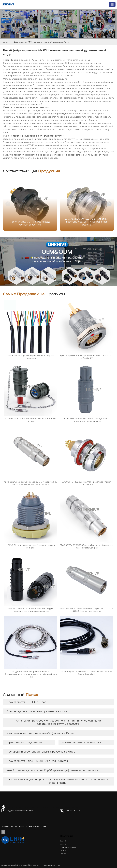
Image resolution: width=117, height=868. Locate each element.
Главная (5, 42)
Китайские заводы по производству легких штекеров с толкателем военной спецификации (58, 781)
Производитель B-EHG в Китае (26, 702)
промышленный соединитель (81, 742)
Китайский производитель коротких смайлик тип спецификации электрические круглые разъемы (58, 722)
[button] (109, 204)
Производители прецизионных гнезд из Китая (37, 761)
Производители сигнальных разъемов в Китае (37, 711)
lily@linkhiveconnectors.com (20, 811)
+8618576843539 (73, 811)
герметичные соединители (24, 742)
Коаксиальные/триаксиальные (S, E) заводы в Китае (40, 733)
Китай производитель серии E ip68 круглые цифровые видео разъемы (52, 770)
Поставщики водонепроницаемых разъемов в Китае (41, 752)
